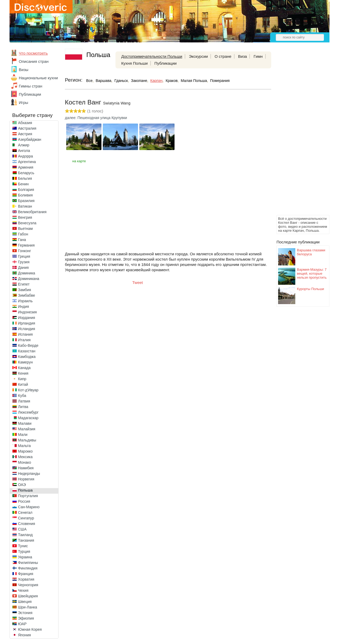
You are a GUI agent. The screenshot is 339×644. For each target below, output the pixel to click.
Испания (25, 334)
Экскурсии (198, 56)
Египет (24, 284)
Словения (26, 524)
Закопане (139, 81)
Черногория (28, 585)
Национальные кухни (38, 78)
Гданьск (121, 81)
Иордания (26, 318)
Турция (24, 551)
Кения (23, 373)
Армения (26, 167)
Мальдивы (27, 440)
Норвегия (26, 479)
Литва (23, 407)
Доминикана (29, 279)
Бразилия (26, 201)
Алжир (24, 145)
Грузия (24, 262)
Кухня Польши (135, 63)
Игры (23, 102)
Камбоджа (27, 357)
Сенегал (25, 512)
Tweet (138, 282)
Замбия (24, 290)
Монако (24, 462)
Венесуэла (27, 223)
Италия (24, 340)
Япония (24, 635)
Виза (243, 56)
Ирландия (27, 323)
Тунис (23, 546)
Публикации (30, 94)
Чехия (23, 590)
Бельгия (25, 178)
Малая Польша (194, 81)
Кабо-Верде (28, 345)
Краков (171, 81)
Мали (23, 435)
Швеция (25, 602)
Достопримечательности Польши (152, 56)
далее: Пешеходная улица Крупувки (96, 118)
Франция (26, 574)
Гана (22, 240)
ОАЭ (22, 485)
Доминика (27, 273)
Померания (220, 81)
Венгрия (25, 217)
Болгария (26, 190)
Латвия (24, 401)
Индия (23, 306)
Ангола (24, 151)
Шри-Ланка (28, 607)
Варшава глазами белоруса (311, 252)
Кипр (22, 379)
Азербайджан (30, 139)
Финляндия (28, 568)
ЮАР (22, 624)
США (22, 529)
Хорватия (26, 579)
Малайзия (27, 429)
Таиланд (25, 535)
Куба (22, 396)
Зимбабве (26, 295)
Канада (24, 368)
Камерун (25, 362)
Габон (23, 234)
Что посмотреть (33, 53)
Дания (23, 268)
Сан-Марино (29, 507)
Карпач (157, 81)
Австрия (25, 134)
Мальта (24, 446)
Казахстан (27, 351)
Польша (25, 490)
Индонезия (27, 312)
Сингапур (26, 518)
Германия (26, 245)
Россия (24, 501)
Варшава (103, 81)
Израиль (25, 301)
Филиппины (28, 563)
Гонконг (24, 251)
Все (89, 81)
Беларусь (26, 173)
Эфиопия (26, 618)
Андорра (25, 156)
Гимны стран (31, 86)
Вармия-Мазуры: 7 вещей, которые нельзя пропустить (312, 273)
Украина (25, 557)
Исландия (26, 329)
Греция (24, 256)
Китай (23, 384)
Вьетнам (25, 229)
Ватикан (25, 206)
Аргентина (27, 162)
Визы (24, 70)
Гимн (258, 56)
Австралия (27, 128)
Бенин (23, 184)
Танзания (26, 540)
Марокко (25, 451)
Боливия (25, 195)
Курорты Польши (311, 289)
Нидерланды (29, 474)
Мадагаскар (28, 418)
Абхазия (25, 123)
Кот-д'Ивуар (28, 390)
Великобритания (32, 212)
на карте (79, 161)
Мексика (25, 457)
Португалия (28, 496)
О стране (223, 56)
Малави (25, 423)
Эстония (25, 613)
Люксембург (28, 412)
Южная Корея (30, 629)
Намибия (26, 468)
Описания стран (34, 61)
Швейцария (28, 596)
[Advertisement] (298, 134)
